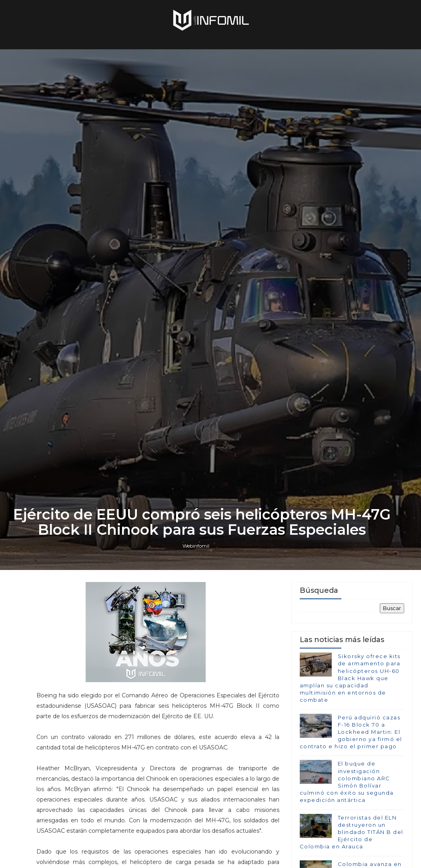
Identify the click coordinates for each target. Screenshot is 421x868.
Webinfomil (196, 546)
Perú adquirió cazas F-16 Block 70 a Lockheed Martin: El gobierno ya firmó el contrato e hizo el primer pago (351, 732)
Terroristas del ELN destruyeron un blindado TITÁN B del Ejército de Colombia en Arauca (352, 832)
